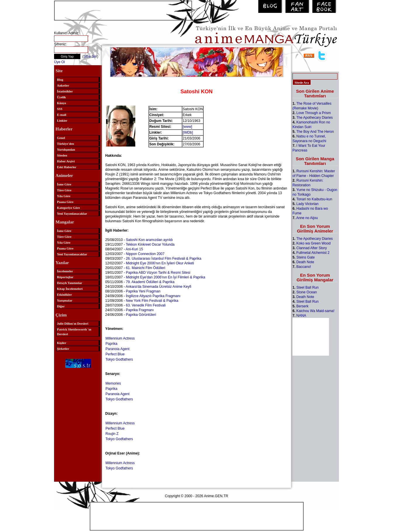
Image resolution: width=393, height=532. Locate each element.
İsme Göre (64, 184)
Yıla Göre (64, 196)
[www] (187, 127)
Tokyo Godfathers (119, 359)
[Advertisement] (123, 10)
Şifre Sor (90, 56)
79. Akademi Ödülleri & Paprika (150, 282)
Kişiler (62, 343)
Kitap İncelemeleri (70, 289)
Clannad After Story (311, 248)
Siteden (62, 155)
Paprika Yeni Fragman (143, 291)
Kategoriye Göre (68, 208)
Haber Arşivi (66, 161)
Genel (61, 138)
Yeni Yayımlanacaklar (72, 214)
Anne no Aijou (307, 218)
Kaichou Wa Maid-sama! (315, 311)
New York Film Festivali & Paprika (152, 301)
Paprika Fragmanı (140, 310)
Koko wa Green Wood (313, 243)
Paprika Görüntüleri (141, 315)
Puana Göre (65, 202)
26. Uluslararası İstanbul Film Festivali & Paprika (164, 259)
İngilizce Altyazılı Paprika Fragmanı (153, 296)
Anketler (63, 85)
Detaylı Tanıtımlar (70, 283)
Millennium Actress (120, 338)
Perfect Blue (115, 354)
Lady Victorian (307, 204)
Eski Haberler (67, 167)
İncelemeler (65, 271)
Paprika (111, 344)
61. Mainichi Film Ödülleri (146, 268)
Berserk (302, 306)
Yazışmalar (65, 300)
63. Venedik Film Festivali (146, 305)
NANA (301, 316)
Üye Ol (59, 62)
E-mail (62, 115)
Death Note (305, 262)
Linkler (62, 120)
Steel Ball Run (307, 287)
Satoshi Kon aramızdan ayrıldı (149, 240)
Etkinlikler (64, 295)
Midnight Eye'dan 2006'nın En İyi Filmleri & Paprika (166, 277)
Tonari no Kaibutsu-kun (314, 199)
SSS (60, 109)
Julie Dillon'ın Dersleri (73, 323)
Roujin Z (112, 434)
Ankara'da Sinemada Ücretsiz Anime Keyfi (158, 287)
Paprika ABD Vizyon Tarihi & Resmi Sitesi (158, 273)
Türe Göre (64, 190)
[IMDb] (188, 132)
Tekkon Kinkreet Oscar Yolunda (150, 245)
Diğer (61, 306)
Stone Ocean (307, 292)
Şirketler (63, 349)
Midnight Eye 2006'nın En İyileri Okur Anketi (160, 263)
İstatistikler (65, 91)
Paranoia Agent (117, 349)
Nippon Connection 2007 (145, 254)
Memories (113, 383)
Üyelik (62, 97)
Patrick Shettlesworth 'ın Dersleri (74, 332)
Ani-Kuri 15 (134, 249)
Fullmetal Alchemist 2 (313, 253)
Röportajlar (65, 277)
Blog (60, 80)
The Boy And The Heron (315, 132)
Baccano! (304, 267)
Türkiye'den (65, 144)
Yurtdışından (66, 149)
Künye (62, 103)
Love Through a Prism (314, 113)
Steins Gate (305, 257)
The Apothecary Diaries (315, 118)
